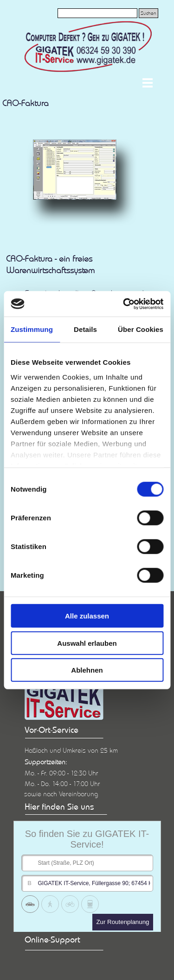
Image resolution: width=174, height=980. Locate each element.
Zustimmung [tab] (32, 329)
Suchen (148, 13)
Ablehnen (87, 670)
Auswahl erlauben (87, 643)
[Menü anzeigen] (148, 83)
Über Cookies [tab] (141, 329)
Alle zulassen (87, 616)
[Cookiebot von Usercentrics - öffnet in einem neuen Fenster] (124, 304)
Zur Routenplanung (122, 922)
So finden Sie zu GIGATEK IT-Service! (87, 839)
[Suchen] (97, 13)
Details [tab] (85, 329)
